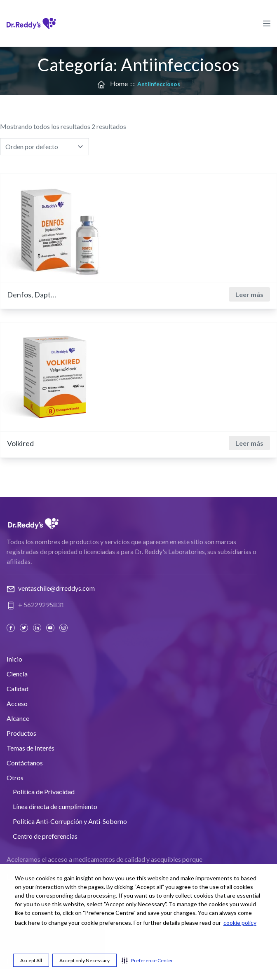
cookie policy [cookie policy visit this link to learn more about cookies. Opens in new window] (240, 923)
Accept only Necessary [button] (85, 960)
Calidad (18, 689)
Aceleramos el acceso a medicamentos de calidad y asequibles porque (104, 859)
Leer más (249, 294)
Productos (21, 733)
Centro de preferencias (45, 836)
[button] (147, 960)
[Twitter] (25, 628)
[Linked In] (38, 628)
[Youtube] (51, 628)
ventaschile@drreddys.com (56, 588)
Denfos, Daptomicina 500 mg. (32, 295)
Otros (15, 778)
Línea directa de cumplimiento (55, 806)
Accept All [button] (31, 960)
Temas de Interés (31, 748)
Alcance (18, 718)
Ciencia (17, 674)
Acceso (17, 703)
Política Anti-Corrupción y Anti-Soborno (70, 821)
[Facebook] (12, 628)
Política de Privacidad (44, 792)
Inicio (14, 659)
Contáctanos (25, 763)
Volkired (20, 443)
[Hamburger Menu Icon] (267, 23)
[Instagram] (64, 628)
